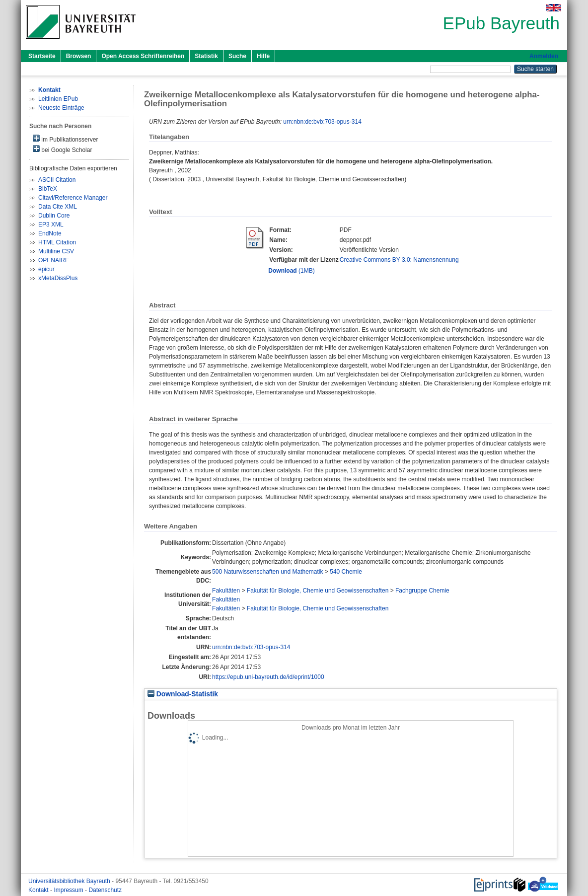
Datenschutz (105, 890)
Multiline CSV (56, 251)
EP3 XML (51, 224)
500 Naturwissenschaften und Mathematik (267, 572)
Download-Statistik (183, 694)
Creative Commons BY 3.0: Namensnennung (399, 260)
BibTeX (48, 189)
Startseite (42, 56)
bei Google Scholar (62, 149)
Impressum (69, 890)
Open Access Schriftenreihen (143, 56)
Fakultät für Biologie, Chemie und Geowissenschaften (318, 591)
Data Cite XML (58, 207)
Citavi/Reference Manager (73, 198)
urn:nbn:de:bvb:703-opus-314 (322, 122)
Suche (237, 56)
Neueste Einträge (61, 108)
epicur (46, 269)
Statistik (206, 56)
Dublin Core (54, 216)
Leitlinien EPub (58, 99)
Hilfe (263, 56)
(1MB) (291, 271)
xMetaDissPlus (58, 278)
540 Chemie (346, 572)
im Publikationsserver (65, 139)
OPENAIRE (54, 260)
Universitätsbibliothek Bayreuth (70, 881)
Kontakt (39, 890)
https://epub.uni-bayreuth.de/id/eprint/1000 (268, 677)
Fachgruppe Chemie (422, 591)
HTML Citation (57, 242)
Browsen (79, 56)
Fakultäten (226, 591)
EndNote (50, 233)
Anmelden (544, 56)
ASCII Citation (57, 180)
